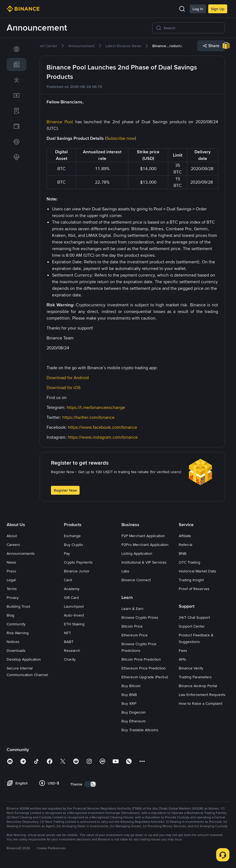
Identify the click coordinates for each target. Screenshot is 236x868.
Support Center (192, 626)
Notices (13, 642)
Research (72, 650)
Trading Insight (191, 580)
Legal (11, 580)
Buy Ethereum (134, 721)
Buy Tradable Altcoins (140, 730)
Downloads (16, 650)
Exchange (72, 536)
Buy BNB (129, 695)
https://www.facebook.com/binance (103, 427)
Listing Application (137, 553)
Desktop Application (24, 659)
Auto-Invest (74, 615)
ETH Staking (74, 624)
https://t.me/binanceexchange (96, 407)
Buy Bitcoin (131, 686)
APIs (182, 659)
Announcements (21, 553)
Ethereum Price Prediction (144, 668)
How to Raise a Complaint (200, 703)
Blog (10, 615)
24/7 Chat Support (194, 617)
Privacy (13, 598)
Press (11, 571)
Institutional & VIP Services (144, 562)
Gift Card (71, 598)
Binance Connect (136, 580)
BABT (69, 642)
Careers (13, 545)
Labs (125, 571)
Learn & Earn (132, 609)
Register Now (65, 490)
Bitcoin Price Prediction (141, 659)
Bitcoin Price (132, 626)
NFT (67, 633)
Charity (70, 659)
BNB (183, 553)
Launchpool (74, 606)
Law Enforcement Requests (202, 695)
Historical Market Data (197, 571)
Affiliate (185, 536)
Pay (67, 553)
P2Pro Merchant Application (145, 545)
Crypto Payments (78, 562)
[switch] (90, 784)
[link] (17, 49)
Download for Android (68, 378)
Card (68, 580)
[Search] (192, 28)
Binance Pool (60, 122)
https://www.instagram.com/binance (103, 437)
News (11, 562)
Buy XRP (129, 703)
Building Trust (18, 606)
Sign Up (218, 9)
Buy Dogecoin (134, 712)
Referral (185, 545)
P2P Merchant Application (143, 536)
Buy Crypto (73, 545)
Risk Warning (18, 633)
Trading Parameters (195, 677)
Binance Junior (77, 571)
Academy (72, 589)
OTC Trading (189, 562)
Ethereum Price (135, 635)
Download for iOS (63, 388)
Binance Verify (191, 668)
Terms (12, 589)
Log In (198, 9)
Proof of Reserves (194, 589)
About (12, 536)
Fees (183, 650)
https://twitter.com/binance (88, 417)
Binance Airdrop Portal (198, 686)
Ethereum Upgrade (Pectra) (145, 677)
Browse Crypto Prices (140, 617)
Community (16, 624)
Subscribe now (120, 138)
